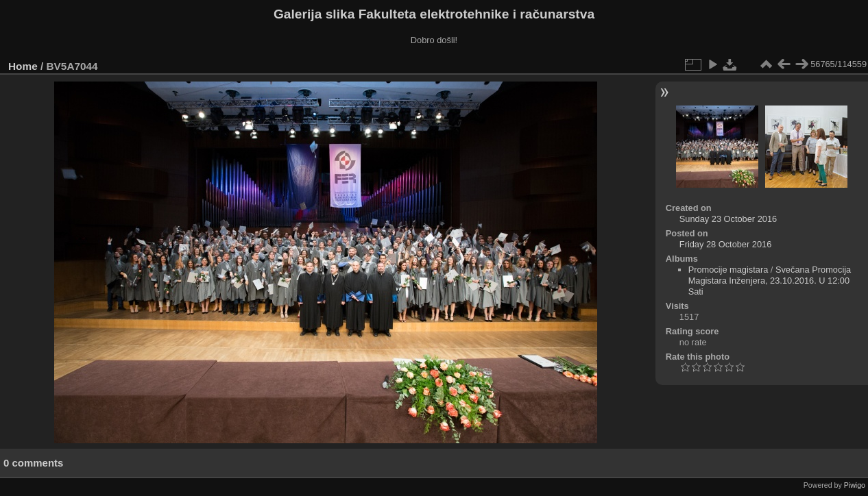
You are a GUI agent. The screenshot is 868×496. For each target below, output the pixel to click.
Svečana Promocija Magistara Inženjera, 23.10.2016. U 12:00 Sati (770, 281)
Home (23, 66)
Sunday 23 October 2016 (728, 219)
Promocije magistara (728, 270)
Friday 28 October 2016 (725, 244)
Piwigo (855, 485)
